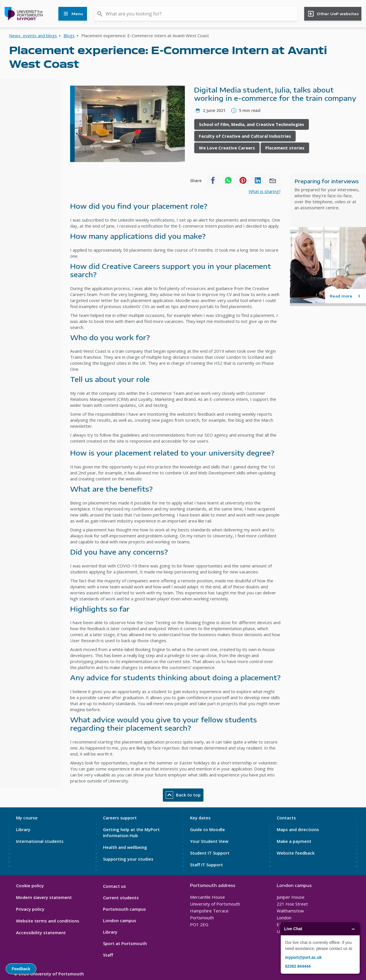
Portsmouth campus (124, 909)
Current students (121, 898)
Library (23, 829)
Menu (73, 14)
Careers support (120, 818)
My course (27, 818)
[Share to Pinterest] (243, 180)
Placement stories (285, 148)
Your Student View (209, 841)
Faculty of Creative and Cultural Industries (245, 136)
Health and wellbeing (125, 847)
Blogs (69, 36)
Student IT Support (210, 853)
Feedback (21, 969)
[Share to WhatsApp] (228, 180)
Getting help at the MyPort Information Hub (131, 832)
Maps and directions (298, 829)
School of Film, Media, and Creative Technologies (252, 124)
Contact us (114, 886)
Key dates (200, 818)
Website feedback (296, 853)
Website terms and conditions (48, 921)
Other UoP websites (333, 14)
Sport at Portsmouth (125, 943)
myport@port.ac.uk (303, 957)
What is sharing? (265, 191)
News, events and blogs (33, 36)
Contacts (286, 818)
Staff (108, 955)
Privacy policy (30, 909)
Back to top (183, 795)
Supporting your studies (128, 859)
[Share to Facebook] (213, 180)
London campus (120, 920)
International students (40, 841)
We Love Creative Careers (227, 148)
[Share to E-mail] (273, 180)
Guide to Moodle (207, 829)
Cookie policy (30, 886)
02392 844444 (298, 966)
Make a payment (294, 841)
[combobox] (196, 14)
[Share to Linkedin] (258, 180)
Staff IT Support (206, 865)
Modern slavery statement (44, 897)
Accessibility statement (41, 932)
